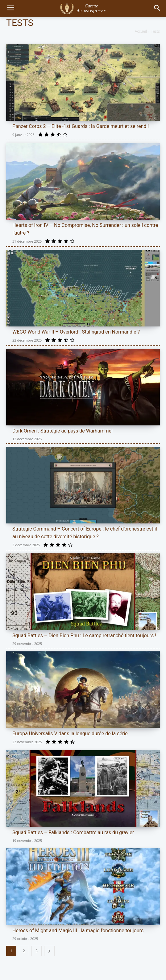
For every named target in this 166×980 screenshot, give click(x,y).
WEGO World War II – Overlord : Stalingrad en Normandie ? (76, 332)
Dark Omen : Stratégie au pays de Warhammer (63, 431)
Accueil (141, 31)
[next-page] (49, 951)
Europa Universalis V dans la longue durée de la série (70, 734)
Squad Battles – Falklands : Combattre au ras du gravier (73, 832)
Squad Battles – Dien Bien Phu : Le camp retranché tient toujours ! (84, 636)
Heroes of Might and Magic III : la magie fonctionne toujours (78, 931)
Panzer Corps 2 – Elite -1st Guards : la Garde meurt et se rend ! (81, 126)
